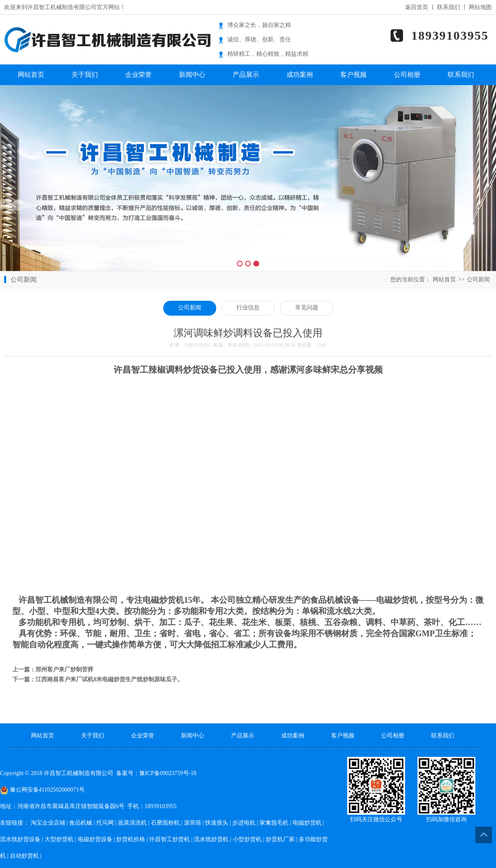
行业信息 (248, 308)
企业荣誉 (138, 75)
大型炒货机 (59, 839)
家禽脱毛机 (274, 823)
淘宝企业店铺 (48, 823)
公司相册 (407, 75)
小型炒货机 (247, 839)
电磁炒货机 (307, 823)
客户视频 (353, 75)
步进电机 (244, 823)
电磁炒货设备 (95, 839)
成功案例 (300, 75)
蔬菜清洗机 (132, 823)
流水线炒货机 (211, 839)
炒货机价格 (131, 839)
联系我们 (448, 7)
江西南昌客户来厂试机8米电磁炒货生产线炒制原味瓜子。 (109, 679)
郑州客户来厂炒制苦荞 (64, 669)
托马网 (105, 823)
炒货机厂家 (280, 839)
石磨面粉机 (165, 823)
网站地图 (480, 7)
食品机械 (81, 823)
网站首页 (31, 75)
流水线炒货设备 (20, 839)
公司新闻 (478, 279)
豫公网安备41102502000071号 (42, 790)
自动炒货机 (24, 856)
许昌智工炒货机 (169, 839)
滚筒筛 (193, 823)
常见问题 (307, 308)
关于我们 (85, 75)
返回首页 (417, 7)
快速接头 (217, 823)
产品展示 (246, 75)
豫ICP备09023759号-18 (168, 773)
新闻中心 (192, 75)
